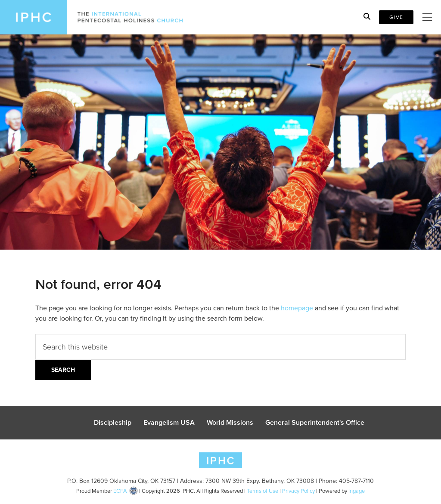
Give (396, 17)
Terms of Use (262, 491)
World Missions (230, 422)
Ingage (357, 491)
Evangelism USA (169, 422)
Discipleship (113, 422)
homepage (297, 308)
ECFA (120, 491)
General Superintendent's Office (315, 422)
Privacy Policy (298, 491)
